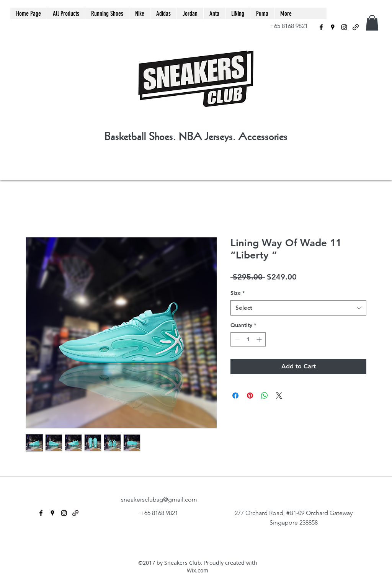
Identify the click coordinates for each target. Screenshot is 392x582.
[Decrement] (236, 339)
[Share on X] (279, 396)
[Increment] (260, 339)
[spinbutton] (248, 339)
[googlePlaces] (333, 27)
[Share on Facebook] (235, 396)
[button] (372, 23)
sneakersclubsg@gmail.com (159, 499)
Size (238, 293)
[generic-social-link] (356, 27)
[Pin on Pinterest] (250, 396)
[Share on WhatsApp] (265, 396)
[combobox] (298, 308)
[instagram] (344, 27)
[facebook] (321, 27)
